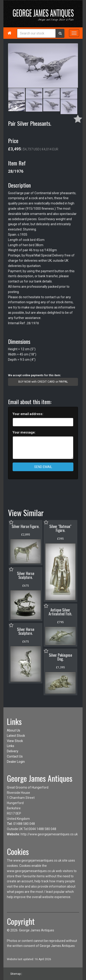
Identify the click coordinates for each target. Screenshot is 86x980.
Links (11, 746)
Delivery (13, 751)
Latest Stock (16, 736)
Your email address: (28, 414)
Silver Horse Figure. (25, 526)
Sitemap (15, 974)
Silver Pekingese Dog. (60, 657)
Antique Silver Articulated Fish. (60, 612)
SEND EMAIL (43, 467)
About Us (14, 730)
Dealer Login (16, 762)
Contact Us (15, 756)
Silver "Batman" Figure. (60, 528)
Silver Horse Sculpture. (26, 575)
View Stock (15, 741)
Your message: (24, 432)
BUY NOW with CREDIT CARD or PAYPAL (43, 382)
